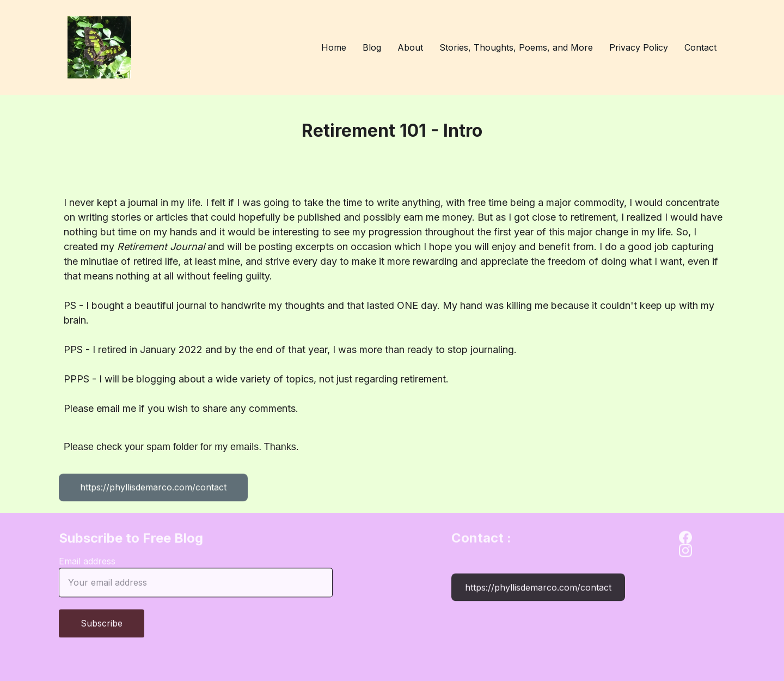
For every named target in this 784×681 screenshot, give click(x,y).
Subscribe (102, 628)
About (410, 47)
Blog (372, 47)
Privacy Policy (639, 47)
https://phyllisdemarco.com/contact (153, 489)
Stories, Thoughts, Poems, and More (516, 47)
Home (334, 47)
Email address (87, 566)
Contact (700, 47)
